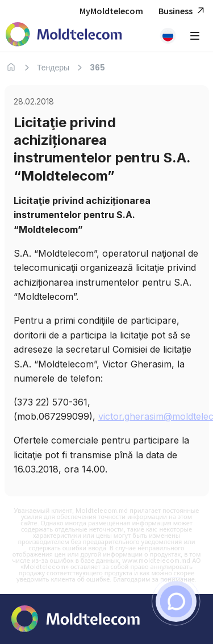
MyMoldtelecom (111, 11)
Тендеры (53, 68)
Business (183, 11)
